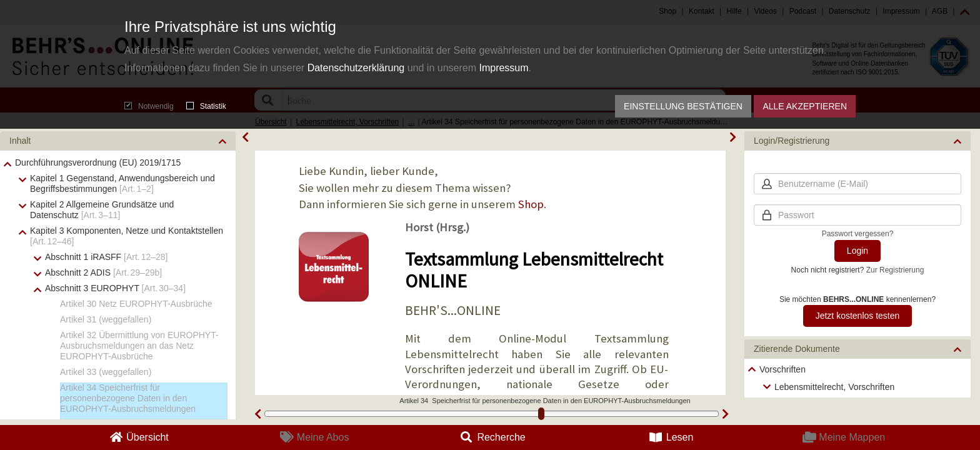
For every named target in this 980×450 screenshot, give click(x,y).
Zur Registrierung (895, 270)
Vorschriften (782, 369)
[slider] (541, 414)
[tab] (118, 141)
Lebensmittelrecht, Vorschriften (834, 387)
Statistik (206, 106)
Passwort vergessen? (858, 234)
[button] (118, 141)
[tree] (857, 378)
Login (857, 251)
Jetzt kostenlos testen (858, 316)
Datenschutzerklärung (356, 68)
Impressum (503, 68)
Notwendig (149, 106)
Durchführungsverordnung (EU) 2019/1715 (98, 162)
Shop (531, 204)
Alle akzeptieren (805, 106)
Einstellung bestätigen (683, 106)
